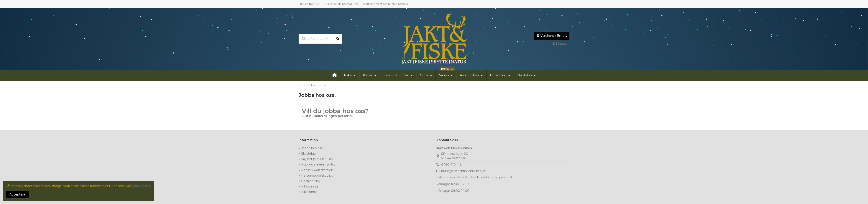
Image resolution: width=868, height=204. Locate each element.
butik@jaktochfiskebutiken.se (464, 171)
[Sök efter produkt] (338, 39)
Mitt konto (309, 192)
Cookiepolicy (311, 181)
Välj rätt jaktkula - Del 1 (318, 159)
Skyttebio (308, 154)
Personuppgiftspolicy (317, 176)
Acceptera (17, 194)
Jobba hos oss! (312, 148)
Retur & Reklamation (317, 170)
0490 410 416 (451, 165)
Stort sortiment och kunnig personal (386, 4)
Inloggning (310, 186)
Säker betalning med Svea (343, 4)
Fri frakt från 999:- (310, 4)
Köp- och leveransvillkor (319, 164)
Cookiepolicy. (142, 186)
